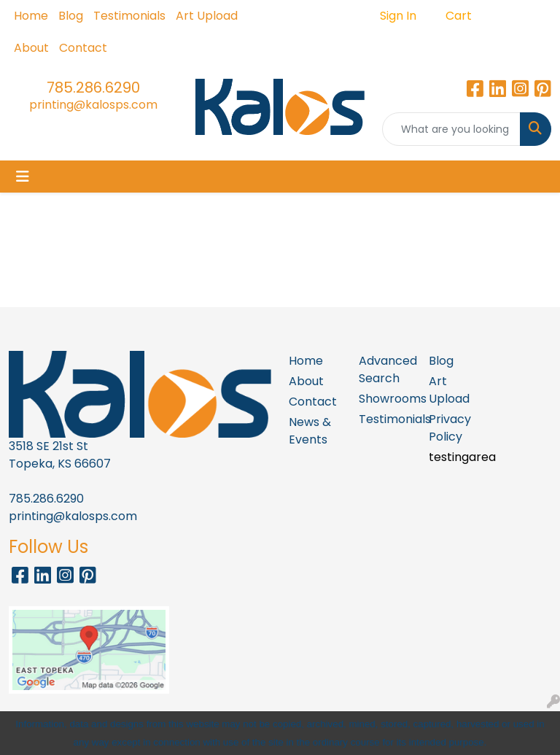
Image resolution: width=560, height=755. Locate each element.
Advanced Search (385, 369)
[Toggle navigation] (23, 177)
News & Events (310, 431)
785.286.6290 (93, 88)
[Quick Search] (451, 129)
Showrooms (385, 399)
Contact (83, 48)
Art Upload (207, 16)
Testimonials (129, 16)
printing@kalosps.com (93, 105)
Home (31, 16)
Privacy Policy (450, 428)
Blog (71, 16)
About (31, 48)
